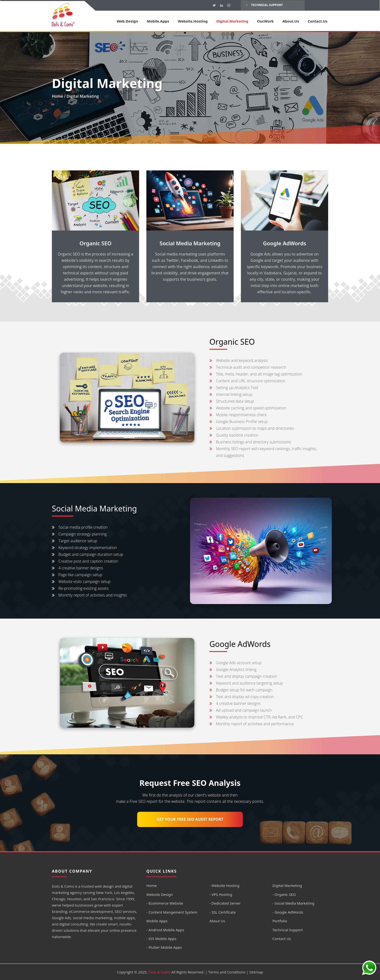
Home (57, 96)
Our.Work (265, 21)
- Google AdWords (288, 912)
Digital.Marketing (232, 21)
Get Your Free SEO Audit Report (190, 819)
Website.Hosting (193, 21)
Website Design (160, 894)
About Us (217, 921)
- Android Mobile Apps (165, 930)
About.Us (291, 21)
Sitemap (256, 972)
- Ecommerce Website (165, 903)
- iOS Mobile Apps (161, 939)
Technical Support (265, 5)
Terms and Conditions (227, 972)
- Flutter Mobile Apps (164, 947)
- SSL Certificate (223, 912)
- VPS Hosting (221, 894)
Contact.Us (318, 21)
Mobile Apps (157, 921)
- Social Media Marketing (293, 903)
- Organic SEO (284, 894)
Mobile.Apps (158, 21)
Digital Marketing (287, 885)
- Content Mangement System (172, 912)
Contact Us (282, 939)
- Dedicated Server (225, 903)
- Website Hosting (224, 885)
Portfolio (280, 921)
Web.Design (127, 21)
